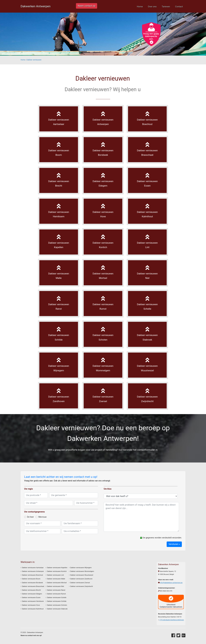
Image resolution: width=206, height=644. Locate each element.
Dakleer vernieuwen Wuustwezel (82, 575)
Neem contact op (87, 6)
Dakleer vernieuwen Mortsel (57, 583)
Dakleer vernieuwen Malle (56, 579)
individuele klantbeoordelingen (172, 620)
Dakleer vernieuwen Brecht (31, 590)
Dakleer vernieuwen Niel (55, 586)
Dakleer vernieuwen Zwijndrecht (82, 586)
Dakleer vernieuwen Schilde (57, 601)
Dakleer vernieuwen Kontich (57, 571)
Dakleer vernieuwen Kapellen (57, 568)
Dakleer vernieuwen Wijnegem (81, 568)
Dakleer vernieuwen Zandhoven (81, 579)
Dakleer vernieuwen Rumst (56, 594)
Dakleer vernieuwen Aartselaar (33, 568)
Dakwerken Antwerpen (36, 6)
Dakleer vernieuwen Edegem (32, 594)
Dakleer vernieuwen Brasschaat (33, 586)
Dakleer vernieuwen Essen (31, 598)
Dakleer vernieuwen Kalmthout (33, 609)
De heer (29, 517)
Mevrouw (41, 517)
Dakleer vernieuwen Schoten (57, 605)
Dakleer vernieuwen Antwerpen (33, 571)
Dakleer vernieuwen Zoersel (80, 583)
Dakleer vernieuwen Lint (55, 575)
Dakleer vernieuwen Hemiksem (33, 601)
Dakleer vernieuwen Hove (31, 605)
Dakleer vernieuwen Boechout (32, 575)
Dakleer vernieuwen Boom (31, 579)
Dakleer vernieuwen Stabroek (57, 609)
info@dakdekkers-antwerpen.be (171, 583)
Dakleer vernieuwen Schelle (57, 598)
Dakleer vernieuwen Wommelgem (82, 571)
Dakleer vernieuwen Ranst (56, 590)
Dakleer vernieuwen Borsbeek (32, 583)
